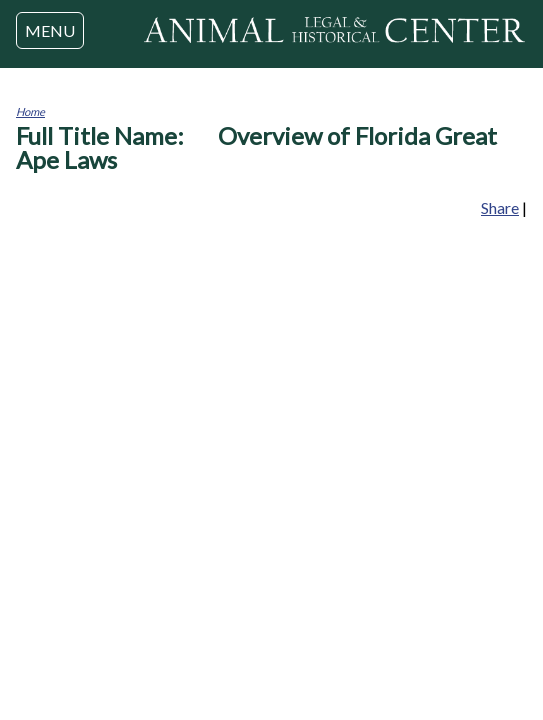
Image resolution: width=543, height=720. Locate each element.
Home (30, 111)
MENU (50, 30)
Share (500, 207)
